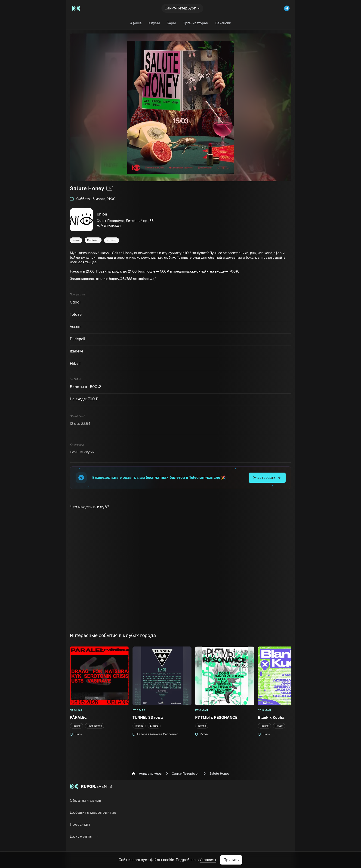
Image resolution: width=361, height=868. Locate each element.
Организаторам (195, 23)
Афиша (136, 23)
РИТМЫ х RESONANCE (216, 718)
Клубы (154, 23)
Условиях (208, 860)
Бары (171, 23)
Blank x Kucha (271, 718)
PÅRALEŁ (78, 718)
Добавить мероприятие (93, 812)
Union (102, 214)
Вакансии (223, 23)
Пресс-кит (80, 824)
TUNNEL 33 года (148, 718)
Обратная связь (86, 800)
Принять (231, 860)
